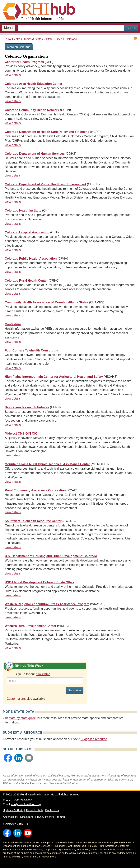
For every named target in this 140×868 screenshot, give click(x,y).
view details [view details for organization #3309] (13, 101)
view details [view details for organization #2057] (13, 202)
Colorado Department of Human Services (35, 154)
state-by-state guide (22, 718)
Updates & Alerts (13, 810)
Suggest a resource (94, 739)
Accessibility (10, 817)
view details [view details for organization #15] (13, 648)
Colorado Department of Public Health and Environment (45, 184)
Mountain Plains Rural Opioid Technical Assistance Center (47, 464)
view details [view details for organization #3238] (13, 547)
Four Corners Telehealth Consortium (31, 350)
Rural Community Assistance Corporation (35, 490)
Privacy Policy (44, 817)
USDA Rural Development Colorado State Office (40, 582)
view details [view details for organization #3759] (13, 315)
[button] (8, 758)
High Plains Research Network (27, 407)
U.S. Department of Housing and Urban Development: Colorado (51, 556)
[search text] (71, 28)
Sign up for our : (33, 674)
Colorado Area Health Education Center (34, 84)
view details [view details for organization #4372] (13, 617)
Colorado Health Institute (23, 210)
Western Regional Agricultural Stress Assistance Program (47, 604)
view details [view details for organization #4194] (13, 272)
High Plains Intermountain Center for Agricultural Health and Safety (54, 377)
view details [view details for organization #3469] (13, 368)
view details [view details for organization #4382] (13, 342)
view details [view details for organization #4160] (13, 425)
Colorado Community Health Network (32, 110)
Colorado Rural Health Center (26, 281)
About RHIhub (34, 810)
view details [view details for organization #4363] (13, 455)
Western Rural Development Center (30, 626)
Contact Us (52, 810)
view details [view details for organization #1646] (13, 145)
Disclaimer (27, 817)
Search (131, 28)
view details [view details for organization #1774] (13, 573)
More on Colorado (19, 47)
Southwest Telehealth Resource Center (33, 521)
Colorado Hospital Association (27, 232)
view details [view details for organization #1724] (13, 595)
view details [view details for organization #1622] (13, 75)
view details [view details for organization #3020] (13, 398)
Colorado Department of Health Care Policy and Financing (47, 132)
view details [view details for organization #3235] (13, 123)
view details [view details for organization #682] (13, 175)
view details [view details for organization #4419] (13, 482)
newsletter (43, 674)
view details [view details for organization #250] (13, 294)
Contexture (13, 324)
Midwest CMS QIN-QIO (21, 434)
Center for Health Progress (24, 62)
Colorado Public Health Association (31, 259)
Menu (8, 28)
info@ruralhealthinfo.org (26, 804)
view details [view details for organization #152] (13, 512)
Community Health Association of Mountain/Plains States (47, 302)
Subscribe (75, 690)
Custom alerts (16, 699)
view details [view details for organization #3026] (13, 224)
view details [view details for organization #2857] (13, 250)
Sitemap (60, 817)
